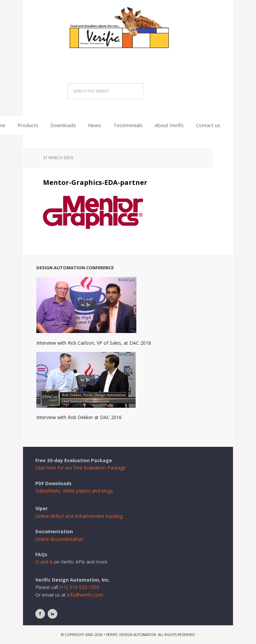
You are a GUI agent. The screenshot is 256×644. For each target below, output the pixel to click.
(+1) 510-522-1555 (79, 587)
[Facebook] (40, 614)
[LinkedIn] (52, 614)
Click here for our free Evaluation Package (80, 468)
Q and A (44, 562)
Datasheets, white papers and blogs (74, 491)
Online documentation (59, 539)
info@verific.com (85, 595)
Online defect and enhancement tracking (79, 516)
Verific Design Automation (128, 34)
